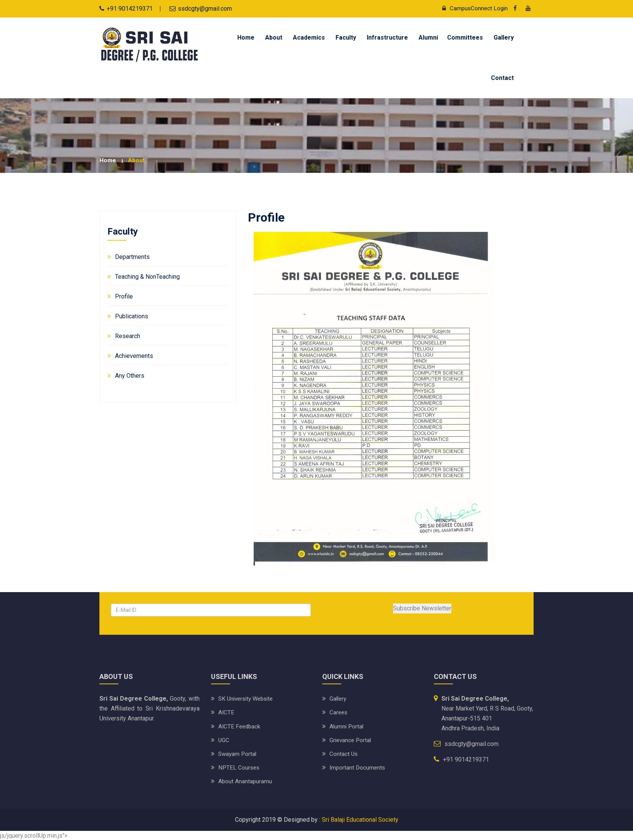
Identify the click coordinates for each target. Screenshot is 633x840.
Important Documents (358, 767)
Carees (339, 712)
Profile (124, 296)
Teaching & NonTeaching (147, 276)
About (274, 38)
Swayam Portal (238, 753)
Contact (502, 78)
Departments (132, 256)
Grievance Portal (351, 740)
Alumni (428, 38)
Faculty (346, 38)
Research (128, 336)
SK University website (248, 699)
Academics (309, 38)
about (137, 160)
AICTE (226, 712)
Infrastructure (387, 38)
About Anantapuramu (245, 781)
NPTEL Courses (240, 767)
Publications (132, 316)
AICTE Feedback (240, 726)
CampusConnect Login (472, 8)
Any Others (130, 375)
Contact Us (344, 753)
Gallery (504, 38)
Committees (465, 38)
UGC (224, 740)
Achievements (134, 355)
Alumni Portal (347, 726)
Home (246, 38)
